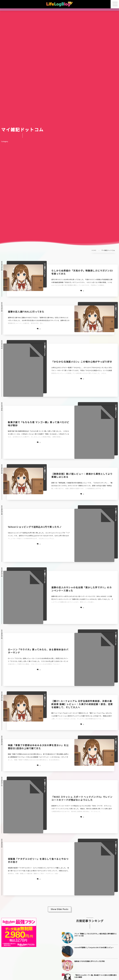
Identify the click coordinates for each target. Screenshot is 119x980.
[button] (115, 4)
